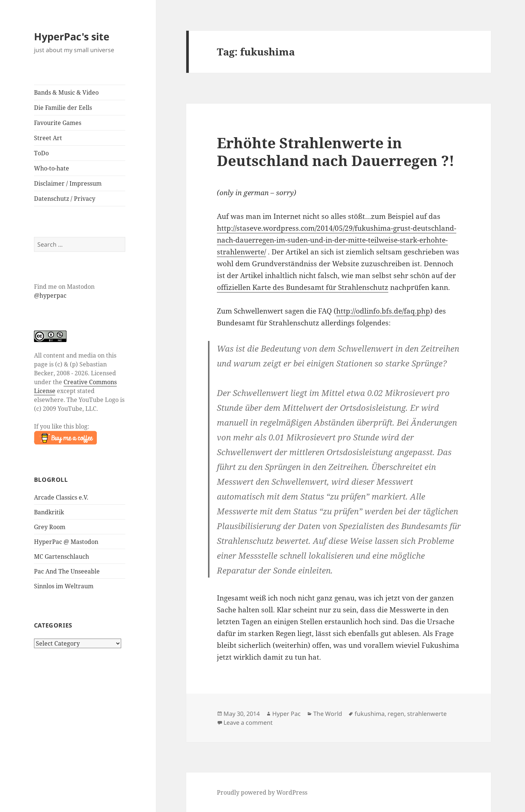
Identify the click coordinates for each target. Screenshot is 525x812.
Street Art (48, 138)
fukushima (370, 714)
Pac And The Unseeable (67, 571)
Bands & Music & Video (66, 92)
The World (328, 714)
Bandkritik (49, 512)
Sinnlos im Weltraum (64, 586)
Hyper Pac (287, 714)
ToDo (41, 153)
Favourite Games (58, 123)
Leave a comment (248, 723)
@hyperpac (50, 295)
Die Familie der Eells (63, 108)
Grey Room (50, 527)
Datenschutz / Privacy (65, 199)
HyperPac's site (72, 36)
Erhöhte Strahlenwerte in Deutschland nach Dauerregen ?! (336, 151)
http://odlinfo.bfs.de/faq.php (383, 311)
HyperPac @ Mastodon (66, 542)
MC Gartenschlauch (62, 556)
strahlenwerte (427, 714)
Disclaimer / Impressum (68, 183)
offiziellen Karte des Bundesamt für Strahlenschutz (303, 287)
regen (396, 714)
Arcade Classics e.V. (61, 497)
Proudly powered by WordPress (262, 792)
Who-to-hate (52, 168)
